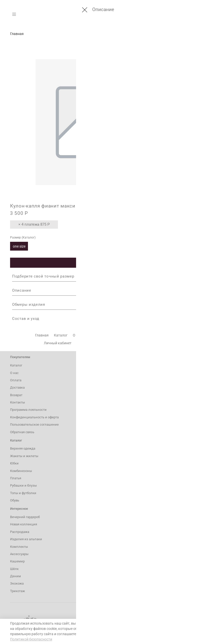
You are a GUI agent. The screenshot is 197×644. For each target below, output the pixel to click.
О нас (77, 335)
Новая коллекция (24, 524)
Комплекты (19, 547)
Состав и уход (98, 319)
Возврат (133, 335)
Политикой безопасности (31, 639)
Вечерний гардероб (25, 517)
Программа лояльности (97, 343)
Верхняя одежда (23, 448)
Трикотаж (18, 591)
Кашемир (17, 561)
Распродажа (20, 532)
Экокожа (17, 583)
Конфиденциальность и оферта (34, 417)
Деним (15, 576)
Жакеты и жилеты (24, 456)
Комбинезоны (21, 471)
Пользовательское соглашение (34, 425)
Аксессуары (19, 554)
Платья (16, 478)
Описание (98, 290)
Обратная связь (22, 432)
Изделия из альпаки (26, 539)
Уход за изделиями (137, 343)
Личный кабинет (58, 343)
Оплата (93, 335)
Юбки (14, 463)
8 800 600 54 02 (127, 373)
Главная (17, 34)
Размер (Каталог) (23, 238)
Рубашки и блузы (23, 485)
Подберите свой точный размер (98, 276)
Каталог (61, 335)
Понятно (162, 631)
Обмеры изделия (98, 304)
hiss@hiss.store (128, 387)
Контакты (154, 335)
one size (19, 246)
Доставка (113, 335)
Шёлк (14, 569)
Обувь (15, 500)
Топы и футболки (23, 493)
